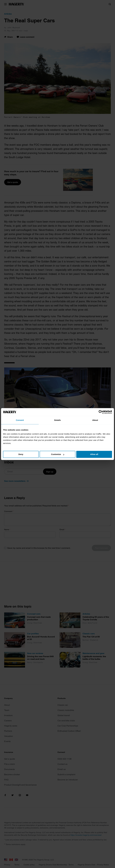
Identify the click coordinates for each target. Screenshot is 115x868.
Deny (21, 454)
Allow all (94, 454)
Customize (58, 454)
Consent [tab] (20, 420)
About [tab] (95, 420)
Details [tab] (57, 420)
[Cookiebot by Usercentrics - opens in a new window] (101, 412)
